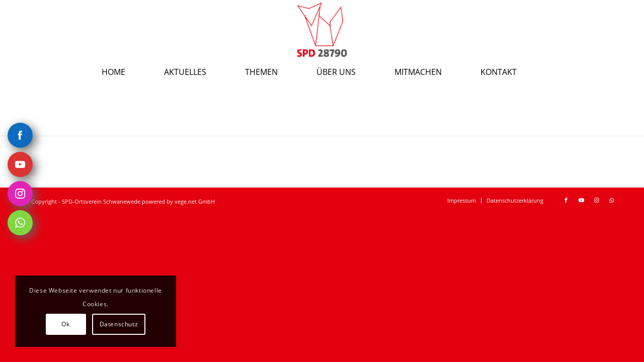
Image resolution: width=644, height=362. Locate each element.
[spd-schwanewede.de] (322, 30)
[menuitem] (126, 72)
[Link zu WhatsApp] (611, 200)
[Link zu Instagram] (596, 200)
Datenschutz (119, 324)
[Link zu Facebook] (566, 200)
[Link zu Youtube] (581, 200)
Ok (65, 324)
